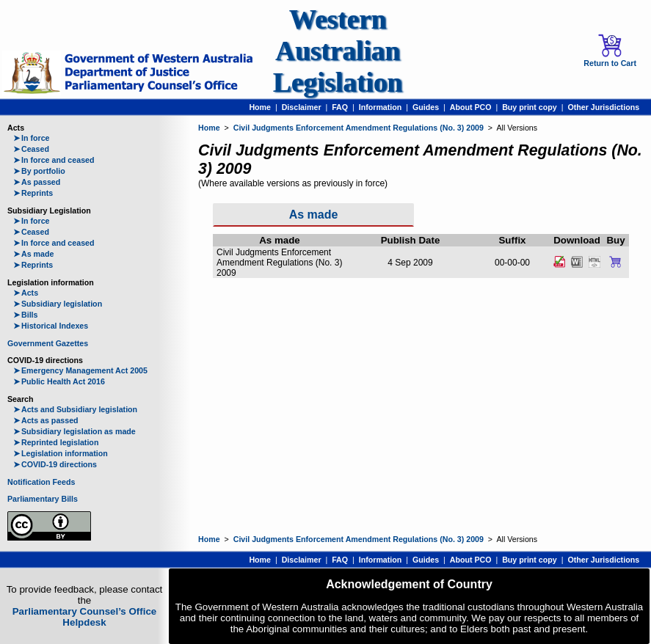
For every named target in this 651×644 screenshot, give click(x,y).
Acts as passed (46, 420)
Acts (26, 293)
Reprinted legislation (56, 442)
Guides (426, 107)
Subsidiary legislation (58, 304)
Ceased (31, 149)
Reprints (33, 193)
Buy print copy (530, 107)
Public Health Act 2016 (59, 381)
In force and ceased (54, 160)
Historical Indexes (51, 326)
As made (33, 254)
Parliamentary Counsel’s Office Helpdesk (85, 617)
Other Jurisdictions (603, 107)
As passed (37, 182)
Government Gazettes (48, 343)
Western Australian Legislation (338, 51)
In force (32, 138)
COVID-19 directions (55, 464)
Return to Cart (610, 51)
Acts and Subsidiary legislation (75, 409)
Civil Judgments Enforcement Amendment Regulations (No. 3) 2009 (359, 128)
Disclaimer (302, 107)
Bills (26, 315)
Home (260, 107)
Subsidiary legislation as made (74, 431)
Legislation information (61, 453)
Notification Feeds (41, 482)
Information (381, 107)
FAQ (340, 107)
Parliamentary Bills (43, 499)
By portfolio (39, 171)
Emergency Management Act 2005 (80, 370)
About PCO (471, 107)
